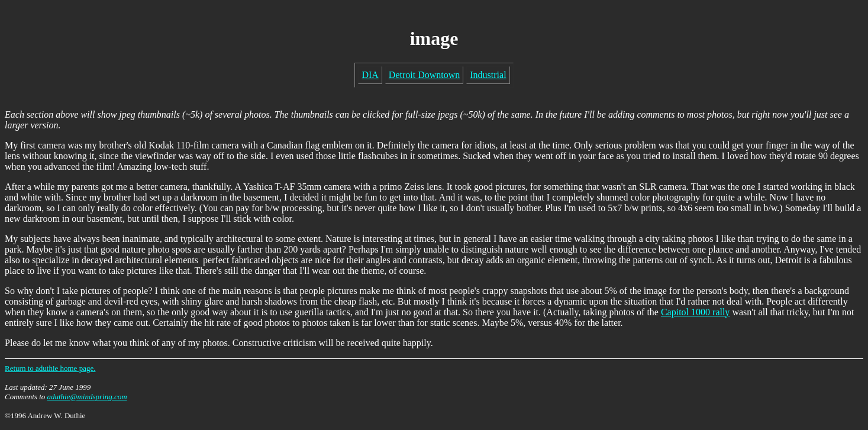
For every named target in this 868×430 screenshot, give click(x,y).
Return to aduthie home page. (50, 368)
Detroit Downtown (424, 75)
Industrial (488, 75)
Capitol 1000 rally (695, 312)
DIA (370, 75)
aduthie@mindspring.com (87, 397)
